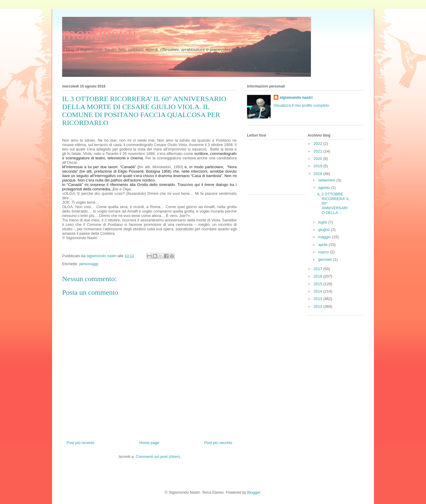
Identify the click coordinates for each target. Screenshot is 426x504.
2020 (318, 159)
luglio (323, 222)
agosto (325, 188)
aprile (323, 245)
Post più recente (80, 443)
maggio (325, 237)
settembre (327, 180)
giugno (325, 230)
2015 (318, 284)
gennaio (326, 259)
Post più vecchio (218, 443)
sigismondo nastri (296, 97)
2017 (318, 269)
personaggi (89, 264)
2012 (318, 306)
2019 (318, 166)
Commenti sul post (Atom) (158, 457)
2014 (318, 291)
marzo (324, 252)
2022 (318, 144)
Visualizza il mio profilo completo (301, 105)
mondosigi (100, 33)
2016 (318, 276)
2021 (318, 151)
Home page (149, 443)
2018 (318, 174)
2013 (318, 299)
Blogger (254, 492)
